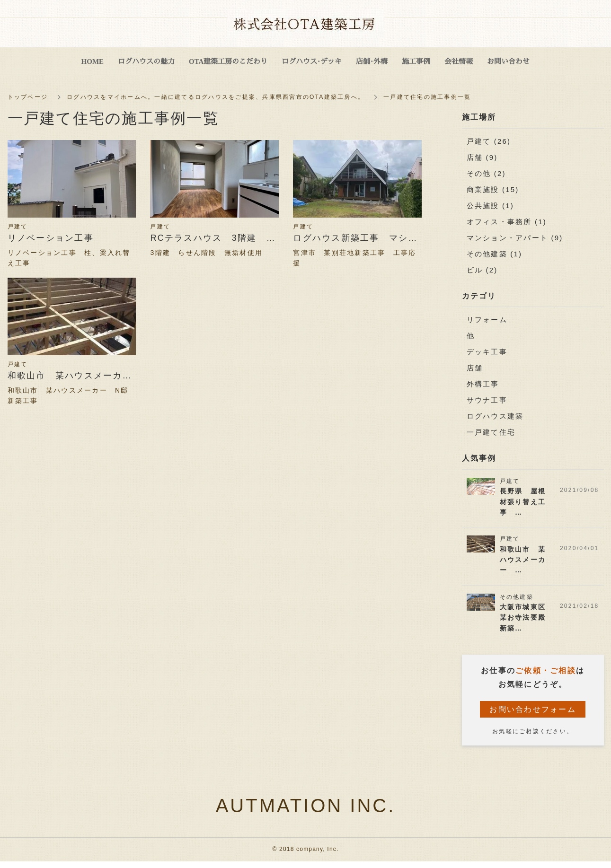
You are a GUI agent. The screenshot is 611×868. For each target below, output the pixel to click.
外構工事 (483, 384)
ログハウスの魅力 (146, 61)
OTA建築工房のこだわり (228, 61)
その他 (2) (486, 173)
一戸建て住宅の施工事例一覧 (427, 97)
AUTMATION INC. (306, 806)
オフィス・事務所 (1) (507, 222)
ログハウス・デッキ (312, 61)
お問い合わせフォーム (533, 709)
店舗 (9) (482, 157)
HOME (93, 61)
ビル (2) (482, 270)
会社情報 (459, 61)
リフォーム (487, 320)
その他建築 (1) (495, 254)
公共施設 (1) (491, 206)
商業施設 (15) (493, 189)
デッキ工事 (487, 352)
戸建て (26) (489, 141)
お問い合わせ (508, 61)
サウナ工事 (487, 400)
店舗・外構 (372, 61)
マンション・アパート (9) (515, 238)
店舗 (475, 368)
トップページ (28, 97)
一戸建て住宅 (491, 433)
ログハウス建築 (495, 416)
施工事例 (416, 61)
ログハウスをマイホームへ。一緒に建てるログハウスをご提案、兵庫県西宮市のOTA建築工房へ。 (216, 97)
